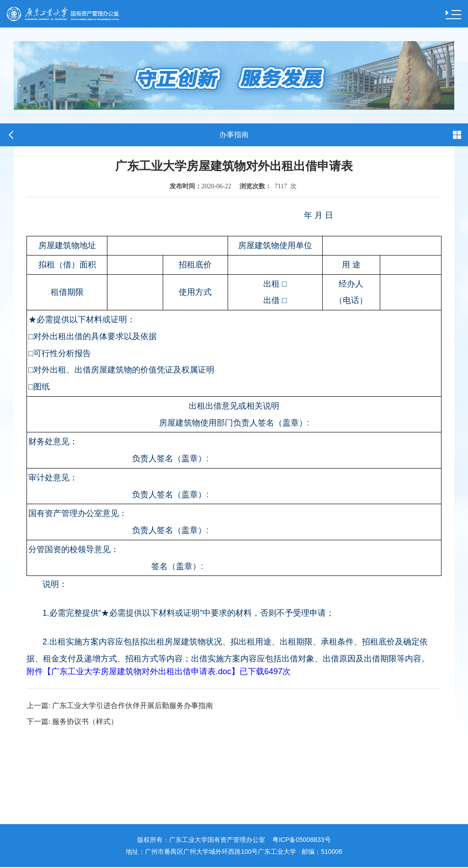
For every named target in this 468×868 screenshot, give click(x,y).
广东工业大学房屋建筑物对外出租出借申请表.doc (141, 671)
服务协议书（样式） (72, 722)
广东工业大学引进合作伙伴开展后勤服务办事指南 (120, 706)
